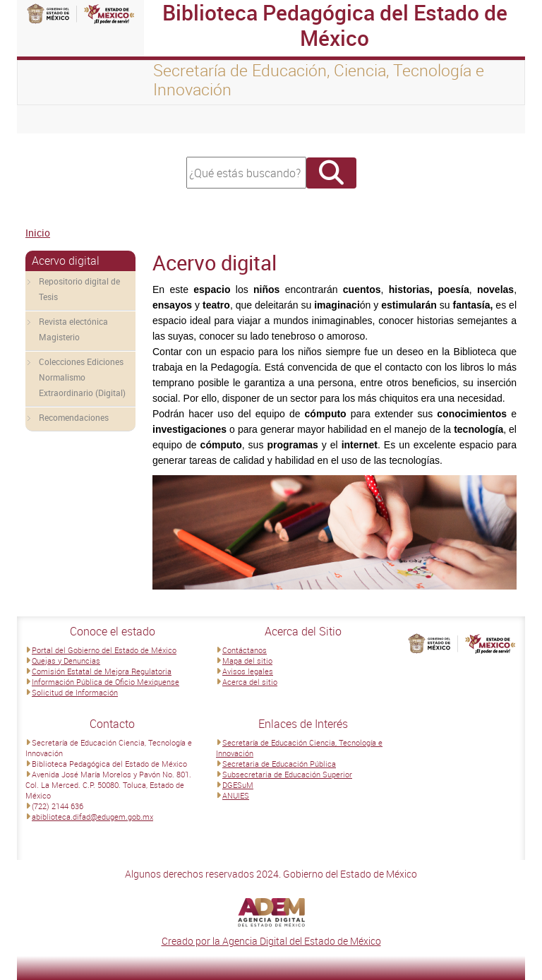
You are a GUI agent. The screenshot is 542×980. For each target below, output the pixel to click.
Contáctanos (245, 650)
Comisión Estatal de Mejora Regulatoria (102, 671)
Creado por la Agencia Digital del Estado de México (271, 941)
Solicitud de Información (75, 692)
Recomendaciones (74, 417)
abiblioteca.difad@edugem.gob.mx (92, 817)
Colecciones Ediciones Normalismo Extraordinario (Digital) (82, 377)
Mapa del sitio (247, 661)
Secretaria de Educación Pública (279, 764)
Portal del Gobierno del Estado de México (104, 650)
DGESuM (238, 785)
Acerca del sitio (250, 682)
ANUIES (236, 795)
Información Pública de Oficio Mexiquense (106, 682)
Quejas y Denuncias (66, 661)
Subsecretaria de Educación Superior (287, 774)
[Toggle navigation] (45, 119)
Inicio (38, 233)
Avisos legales (248, 671)
